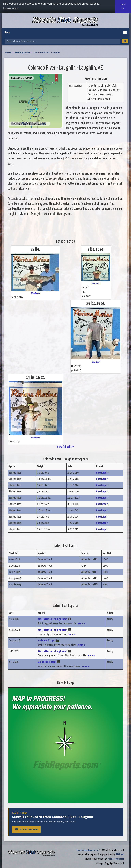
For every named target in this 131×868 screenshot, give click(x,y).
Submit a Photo (26, 829)
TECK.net (120, 855)
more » (82, 624)
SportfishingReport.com (87, 850)
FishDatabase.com (116, 859)
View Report (35, 293)
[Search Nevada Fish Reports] (62, 41)
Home (8, 53)
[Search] (125, 41)
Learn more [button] (11, 8)
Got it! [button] (123, 7)
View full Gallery (66, 447)
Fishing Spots (23, 53)
